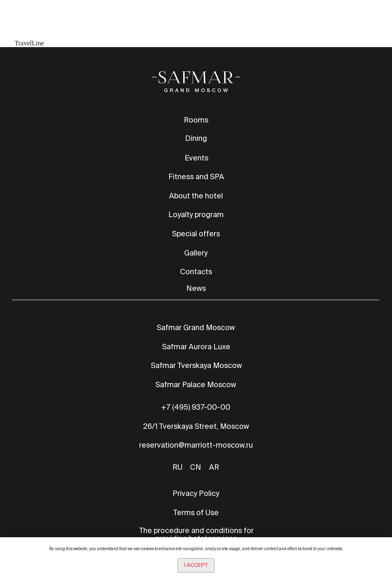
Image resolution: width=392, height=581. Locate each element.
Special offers (196, 234)
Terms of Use (196, 512)
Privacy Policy (196, 493)
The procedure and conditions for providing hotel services (196, 534)
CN (196, 467)
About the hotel (196, 196)
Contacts (196, 272)
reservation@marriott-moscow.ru (196, 445)
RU (177, 467)
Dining (196, 138)
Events (196, 158)
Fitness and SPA (196, 177)
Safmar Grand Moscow (196, 327)
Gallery (196, 253)
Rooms (196, 120)
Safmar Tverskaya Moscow (196, 365)
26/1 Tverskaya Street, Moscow (196, 426)
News (196, 288)
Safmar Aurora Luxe (196, 347)
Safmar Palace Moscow (196, 384)
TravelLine (29, 43)
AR (214, 467)
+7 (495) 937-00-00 (196, 407)
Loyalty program (196, 214)
